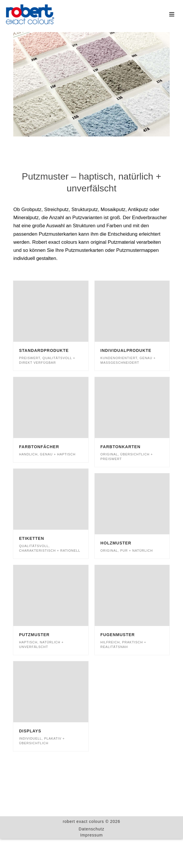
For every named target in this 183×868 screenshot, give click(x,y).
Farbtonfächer (39, 447)
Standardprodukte (44, 350)
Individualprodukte (126, 350)
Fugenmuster (118, 635)
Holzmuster (116, 543)
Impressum (91, 835)
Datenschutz (92, 829)
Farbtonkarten (121, 447)
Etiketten (32, 538)
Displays (30, 731)
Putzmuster (34, 635)
